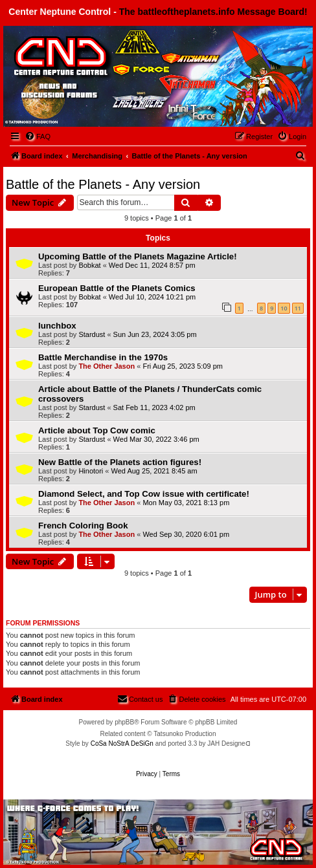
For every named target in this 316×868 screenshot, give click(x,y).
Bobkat (89, 265)
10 (284, 308)
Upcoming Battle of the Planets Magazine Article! (138, 256)
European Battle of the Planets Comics (117, 288)
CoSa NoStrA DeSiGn (122, 743)
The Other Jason (107, 366)
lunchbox (57, 326)
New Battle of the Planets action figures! (120, 462)
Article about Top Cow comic (97, 430)
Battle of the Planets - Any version (103, 184)
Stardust (92, 334)
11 (298, 308)
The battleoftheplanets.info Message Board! (213, 12)
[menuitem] (38, 136)
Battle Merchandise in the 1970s (103, 357)
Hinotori (91, 471)
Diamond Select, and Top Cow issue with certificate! (144, 494)
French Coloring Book (83, 526)
